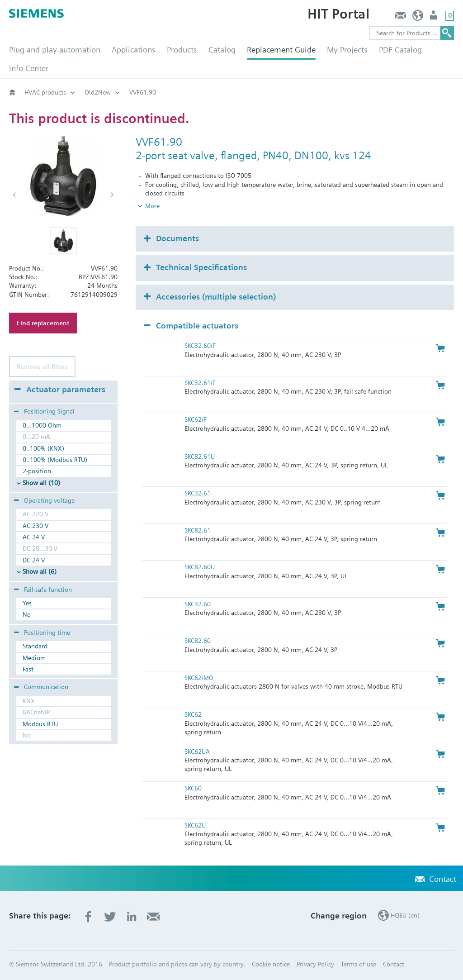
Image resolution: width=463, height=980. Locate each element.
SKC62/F (196, 419)
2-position (37, 471)
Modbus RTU (40, 724)
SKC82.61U (200, 457)
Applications (134, 50)
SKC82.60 (198, 641)
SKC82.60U (200, 567)
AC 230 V (35, 526)
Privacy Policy (315, 964)
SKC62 (193, 714)
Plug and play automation (55, 50)
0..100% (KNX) (43, 448)
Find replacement (43, 323)
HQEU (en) (418, 17)
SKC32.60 (198, 604)
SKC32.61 (198, 493)
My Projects (347, 50)
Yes (27, 603)
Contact (400, 17)
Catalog (222, 50)
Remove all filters (42, 366)
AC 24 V (34, 537)
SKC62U (195, 825)
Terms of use (359, 964)
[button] (63, 241)
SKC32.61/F (200, 383)
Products (182, 50)
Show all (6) (40, 571)
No (27, 614)
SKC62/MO (199, 678)
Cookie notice (271, 964)
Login (434, 17)
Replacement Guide (281, 50)
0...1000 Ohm (42, 425)
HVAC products (45, 92)
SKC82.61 (198, 530)
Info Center (29, 68)
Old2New (98, 92)
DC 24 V (34, 560)
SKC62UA (197, 752)
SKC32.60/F (200, 346)
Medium (34, 658)
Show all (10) (41, 483)
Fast (28, 669)
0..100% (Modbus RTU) (55, 460)
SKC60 (193, 788)
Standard (35, 646)
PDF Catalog (400, 50)
